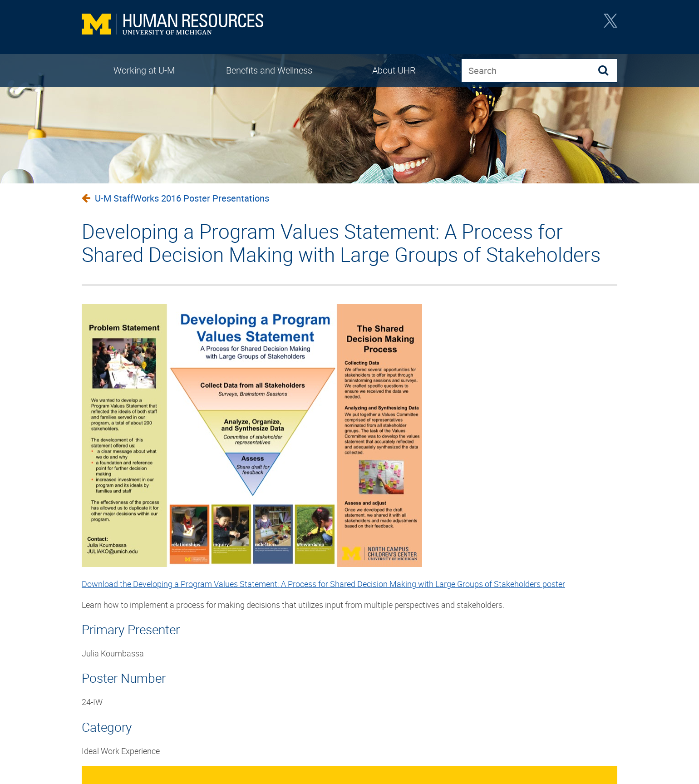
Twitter (610, 24)
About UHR (394, 70)
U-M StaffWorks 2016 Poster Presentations (182, 198)
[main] (349, 475)
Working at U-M (144, 70)
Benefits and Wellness (269, 70)
